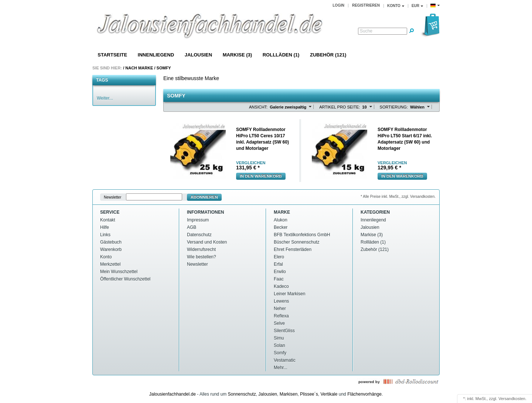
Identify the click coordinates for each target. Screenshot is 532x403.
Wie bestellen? (202, 257)
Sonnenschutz (242, 394)
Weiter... (105, 98)
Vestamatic (285, 360)
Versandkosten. (512, 399)
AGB (192, 227)
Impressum (198, 220)
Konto (106, 257)
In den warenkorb (261, 176)
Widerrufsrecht (201, 249)
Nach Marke (139, 68)
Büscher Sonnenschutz (296, 242)
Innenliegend (156, 55)
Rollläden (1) (281, 55)
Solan (279, 345)
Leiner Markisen (289, 294)
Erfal (278, 264)
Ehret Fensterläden (293, 249)
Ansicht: (258, 107)
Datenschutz (199, 235)
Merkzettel (110, 264)
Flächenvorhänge (364, 394)
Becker (281, 227)
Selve (279, 323)
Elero (279, 257)
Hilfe (105, 227)
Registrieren (366, 5)
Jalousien (198, 55)
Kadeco (281, 286)
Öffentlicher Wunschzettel (125, 279)
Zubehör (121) (328, 55)
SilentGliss (284, 331)
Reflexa (281, 316)
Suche (366, 31)
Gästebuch (111, 242)
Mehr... (281, 368)
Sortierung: (394, 107)
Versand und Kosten (207, 242)
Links (105, 235)
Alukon (281, 220)
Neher (280, 309)
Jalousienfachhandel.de (173, 394)
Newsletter (112, 197)
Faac (279, 279)
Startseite (112, 55)
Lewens (281, 301)
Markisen (289, 394)
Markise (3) (237, 55)
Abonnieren (204, 197)
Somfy (164, 68)
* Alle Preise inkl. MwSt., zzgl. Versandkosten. (398, 197)
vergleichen (251, 163)
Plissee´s (309, 394)
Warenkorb (111, 249)
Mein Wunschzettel (119, 272)
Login (338, 5)
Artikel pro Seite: (340, 107)
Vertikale (329, 394)
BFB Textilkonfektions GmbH (302, 235)
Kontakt (108, 220)
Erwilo (280, 272)
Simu (279, 338)
